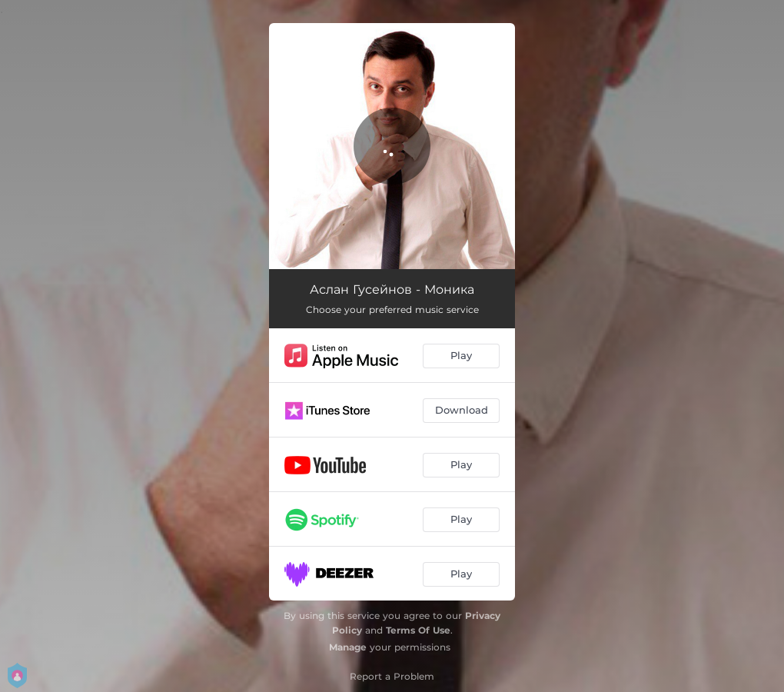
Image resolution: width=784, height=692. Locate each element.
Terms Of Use (418, 630)
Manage (348, 647)
